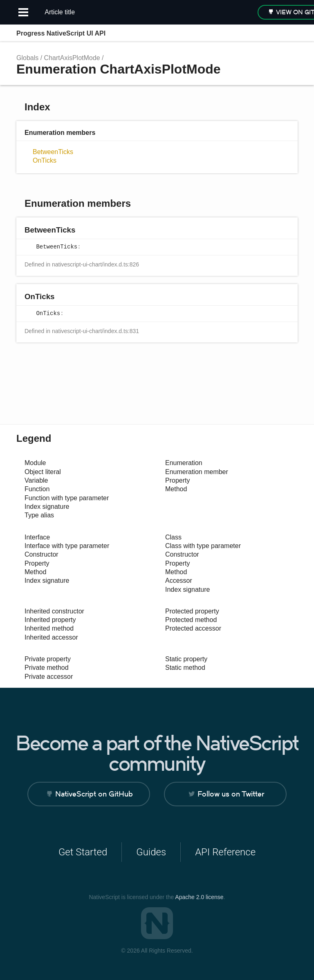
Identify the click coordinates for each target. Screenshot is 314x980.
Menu (289, 34)
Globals (27, 58)
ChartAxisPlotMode (72, 58)
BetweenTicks (53, 152)
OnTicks (45, 160)
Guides (151, 852)
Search (255, 34)
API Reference (225, 852)
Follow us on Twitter (231, 794)
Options (271, 34)
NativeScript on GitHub (94, 794)
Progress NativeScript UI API (61, 33)
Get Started (83, 852)
